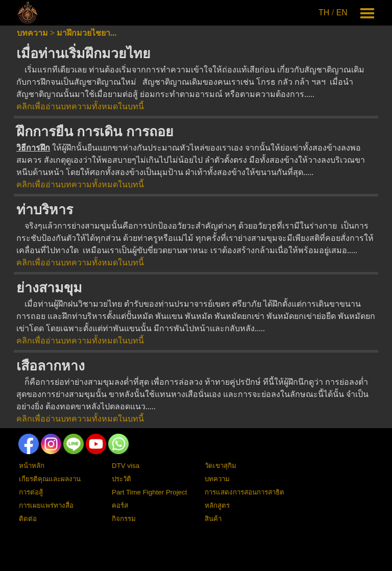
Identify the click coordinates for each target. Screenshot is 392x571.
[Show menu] (367, 13)
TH (324, 13)
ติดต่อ (28, 519)
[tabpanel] (334, 13)
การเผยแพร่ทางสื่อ (46, 505)
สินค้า (213, 519)
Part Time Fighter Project (149, 492)
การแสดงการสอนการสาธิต (244, 492)
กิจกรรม (124, 519)
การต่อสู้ (31, 492)
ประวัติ (121, 479)
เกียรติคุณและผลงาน (50, 479)
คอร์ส (120, 505)
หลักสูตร (217, 505)
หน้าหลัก (32, 466)
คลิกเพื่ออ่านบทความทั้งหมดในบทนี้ (80, 106)
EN (342, 13)
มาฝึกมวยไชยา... (87, 33)
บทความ (32, 33)
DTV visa (126, 466)
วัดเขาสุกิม (220, 466)
